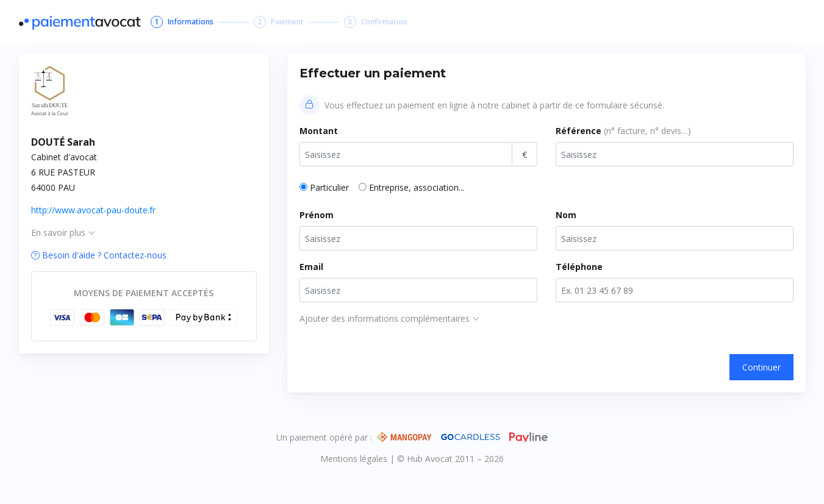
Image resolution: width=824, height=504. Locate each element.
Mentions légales (355, 459)
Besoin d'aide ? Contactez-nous (99, 255)
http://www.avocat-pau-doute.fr (93, 210)
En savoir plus (63, 232)
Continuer (761, 367)
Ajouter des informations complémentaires (389, 318)
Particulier (329, 187)
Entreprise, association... (417, 187)
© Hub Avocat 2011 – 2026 (450, 459)
